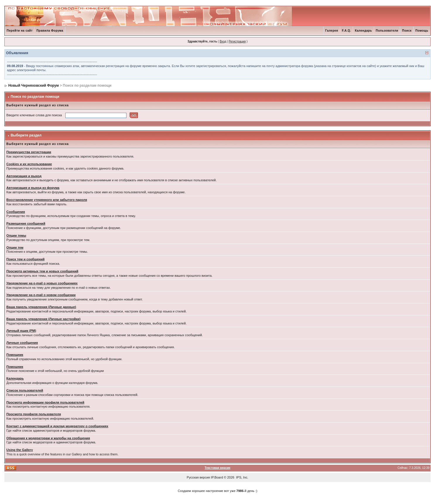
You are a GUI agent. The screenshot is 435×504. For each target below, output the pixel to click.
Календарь (363, 31)
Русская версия (198, 477)
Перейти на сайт (20, 31)
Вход (223, 41)
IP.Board (217, 477)
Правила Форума (50, 31)
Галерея (332, 31)
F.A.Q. (346, 31)
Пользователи (387, 31)
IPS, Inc (242, 477)
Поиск (407, 31)
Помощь (422, 31)
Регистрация (237, 41)
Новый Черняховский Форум (34, 86)
